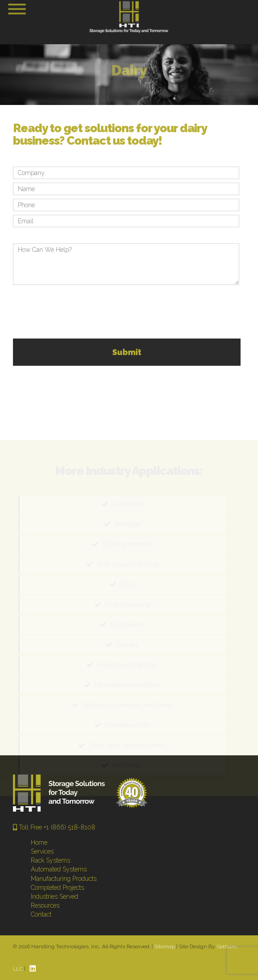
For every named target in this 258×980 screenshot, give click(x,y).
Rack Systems (51, 860)
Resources (45, 905)
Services (42, 851)
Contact (41, 914)
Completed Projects (57, 888)
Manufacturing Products (64, 879)
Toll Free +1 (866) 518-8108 (54, 827)
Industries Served (55, 896)
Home (39, 842)
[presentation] (81, 313)
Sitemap (165, 946)
